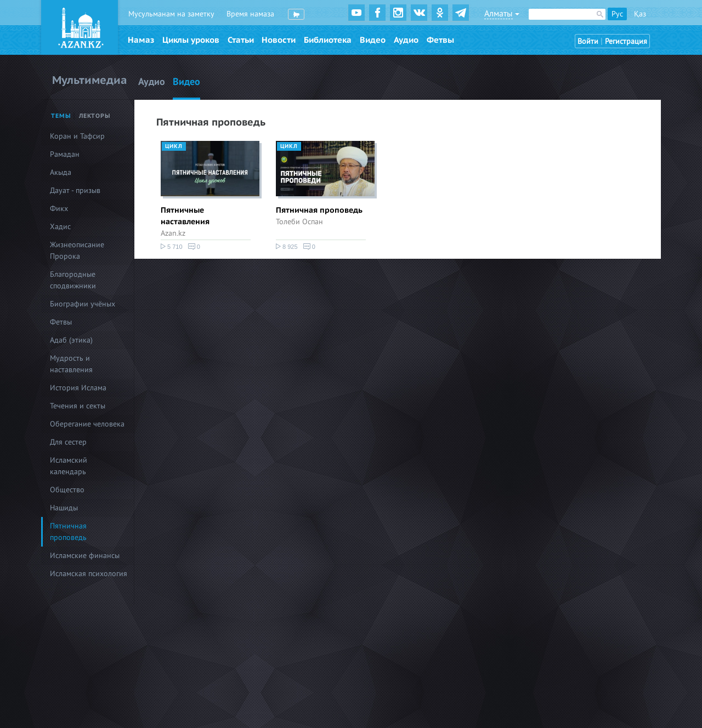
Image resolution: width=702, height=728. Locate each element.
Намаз (141, 40)
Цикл (174, 146)
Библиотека (328, 40)
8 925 (287, 247)
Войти (588, 41)
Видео (373, 40)
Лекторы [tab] (95, 116)
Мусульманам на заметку (171, 14)
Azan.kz (173, 233)
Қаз (640, 14)
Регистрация (626, 41)
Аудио (406, 40)
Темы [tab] (61, 116)
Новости (279, 40)
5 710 (172, 247)
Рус (617, 14)
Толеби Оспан (299, 222)
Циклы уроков (191, 40)
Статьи (241, 40)
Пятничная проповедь (319, 210)
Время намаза (250, 14)
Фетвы (440, 40)
